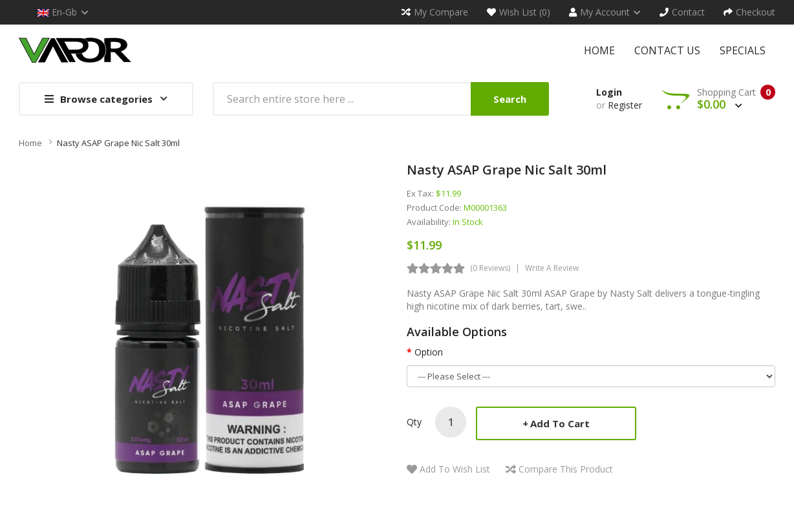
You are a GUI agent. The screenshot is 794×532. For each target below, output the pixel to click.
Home (30, 143)
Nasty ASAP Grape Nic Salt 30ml (118, 143)
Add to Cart (560, 423)
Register (625, 105)
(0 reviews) (490, 268)
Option (429, 352)
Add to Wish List (455, 469)
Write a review (552, 268)
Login (609, 92)
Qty (414, 422)
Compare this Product (566, 469)
